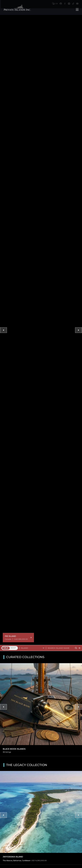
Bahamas (17, 860)
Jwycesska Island (13, 857)
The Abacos (8, 860)
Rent (13, 648)
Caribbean (26, 860)
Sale (6, 648)
